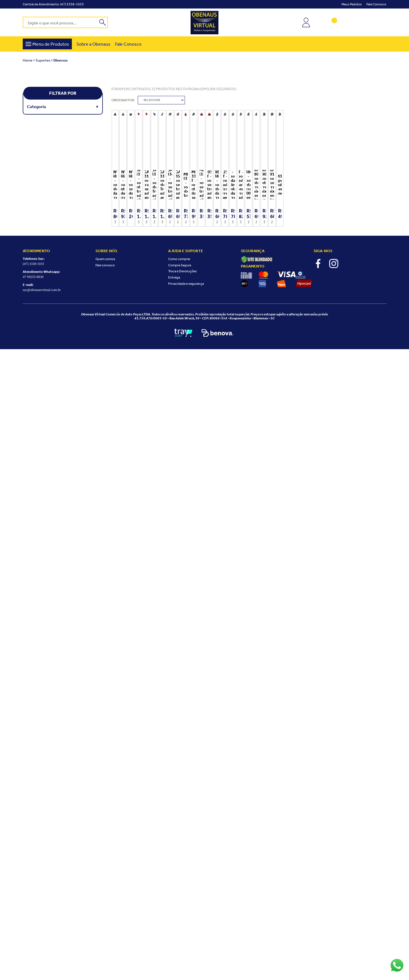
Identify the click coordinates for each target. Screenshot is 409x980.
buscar (103, 22)
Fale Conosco (128, 44)
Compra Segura (180, 896)
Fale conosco (376, 4)
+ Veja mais (97, 107)
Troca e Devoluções (182, 902)
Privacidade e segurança (186, 914)
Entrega (174, 908)
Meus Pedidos (352, 4)
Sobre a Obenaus (93, 44)
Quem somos (105, 890)
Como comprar (179, 890)
